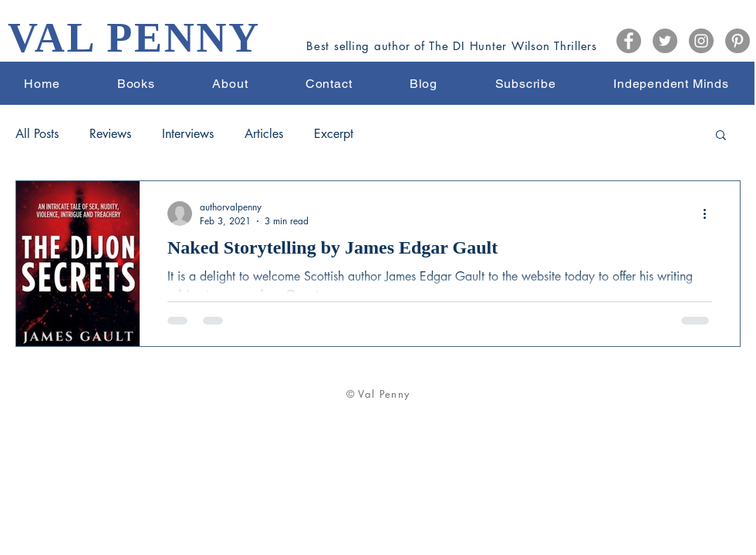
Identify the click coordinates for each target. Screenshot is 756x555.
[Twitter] (665, 41)
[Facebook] (629, 41)
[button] (721, 136)
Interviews (188, 134)
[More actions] (710, 214)
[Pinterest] (737, 41)
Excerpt (334, 134)
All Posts (37, 134)
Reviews (110, 134)
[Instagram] (701, 41)
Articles (264, 134)
